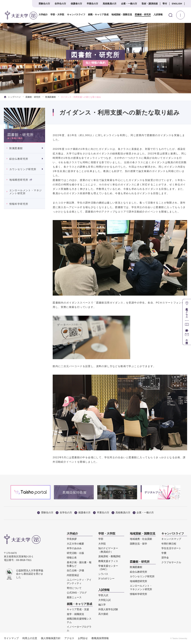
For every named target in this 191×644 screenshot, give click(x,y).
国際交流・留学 (138, 544)
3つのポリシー (106, 579)
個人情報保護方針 (51, 638)
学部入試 (103, 595)
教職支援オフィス (108, 561)
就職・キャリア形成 (97, 15)
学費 (164, 553)
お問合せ (83, 638)
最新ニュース (74, 597)
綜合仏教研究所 (19, 159)
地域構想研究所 (21, 180)
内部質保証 (73, 575)
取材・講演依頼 (150, 4)
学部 (101, 539)
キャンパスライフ (74, 15)
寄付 (165, 4)
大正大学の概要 (75, 544)
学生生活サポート (171, 548)
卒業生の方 (92, 4)
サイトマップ (11, 638)
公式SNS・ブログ (77, 593)
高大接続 (103, 614)
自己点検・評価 (75, 570)
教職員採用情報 (100, 638)
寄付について (74, 588)
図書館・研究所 (141, 15)
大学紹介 (41, 15)
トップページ (12, 97)
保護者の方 (76, 4)
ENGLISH (177, 4)
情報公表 (72, 558)
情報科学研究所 (19, 204)
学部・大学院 (56, 15)
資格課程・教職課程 (109, 556)
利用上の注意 (30, 638)
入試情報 (156, 15)
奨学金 (165, 558)
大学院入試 (104, 600)
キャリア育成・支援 (78, 609)
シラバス (103, 574)
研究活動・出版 (75, 553)
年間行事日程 (169, 544)
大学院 (102, 544)
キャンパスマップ (171, 539)
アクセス (69, 638)
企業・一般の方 (129, 4)
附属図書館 (51, 97)
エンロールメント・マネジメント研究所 (26, 192)
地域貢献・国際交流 (120, 15)
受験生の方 (44, 4)
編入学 (102, 605)
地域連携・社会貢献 (141, 539)
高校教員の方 (110, 4)
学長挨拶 (72, 539)
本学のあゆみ (74, 548)
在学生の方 (60, 4)
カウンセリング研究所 (23, 169)
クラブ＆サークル (171, 562)
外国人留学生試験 (108, 609)
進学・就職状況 (75, 614)
